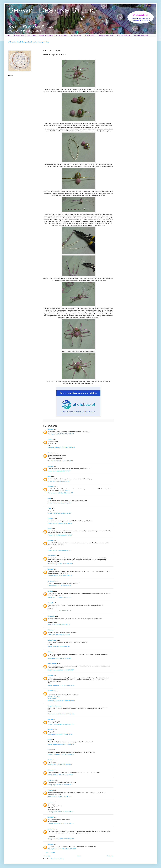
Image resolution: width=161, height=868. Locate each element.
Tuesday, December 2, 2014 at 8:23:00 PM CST (61, 754)
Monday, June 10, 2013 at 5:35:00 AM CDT (60, 597)
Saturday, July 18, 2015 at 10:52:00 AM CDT (60, 765)
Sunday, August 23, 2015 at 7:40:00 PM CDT (60, 785)
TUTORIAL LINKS (90, 35)
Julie (49, 498)
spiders (50, 644)
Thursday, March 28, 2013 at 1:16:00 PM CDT (60, 461)
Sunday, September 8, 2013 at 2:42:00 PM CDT (61, 670)
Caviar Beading (52, 698)
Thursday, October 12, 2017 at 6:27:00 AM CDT (61, 824)
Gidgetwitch (51, 616)
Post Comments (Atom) (57, 859)
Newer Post (47, 856)
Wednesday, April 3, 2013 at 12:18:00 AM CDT (60, 493)
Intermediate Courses (46, 35)
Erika (49, 740)
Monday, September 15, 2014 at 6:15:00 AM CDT (61, 744)
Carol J (50, 529)
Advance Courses (62, 35)
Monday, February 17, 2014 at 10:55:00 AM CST (61, 724)
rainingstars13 (52, 556)
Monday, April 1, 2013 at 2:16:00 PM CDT (59, 471)
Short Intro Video (19, 35)
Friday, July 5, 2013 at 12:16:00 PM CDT (59, 635)
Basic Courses (32, 35)
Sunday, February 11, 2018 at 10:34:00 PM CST (61, 839)
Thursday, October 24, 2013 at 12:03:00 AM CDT (61, 714)
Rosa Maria (51, 730)
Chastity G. (51, 519)
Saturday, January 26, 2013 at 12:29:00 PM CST (61, 434)
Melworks (51, 829)
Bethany (67, 491)
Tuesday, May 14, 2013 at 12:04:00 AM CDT (60, 523)
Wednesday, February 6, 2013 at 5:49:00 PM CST (61, 447)
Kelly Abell (51, 780)
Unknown (51, 429)
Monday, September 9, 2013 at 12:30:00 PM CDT (61, 685)
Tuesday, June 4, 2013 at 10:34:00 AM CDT (60, 586)
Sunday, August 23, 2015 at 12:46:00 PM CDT (60, 775)
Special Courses (76, 35)
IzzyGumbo (51, 581)
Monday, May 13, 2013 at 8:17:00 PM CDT (59, 513)
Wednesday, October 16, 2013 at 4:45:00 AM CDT (61, 701)
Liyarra (50, 750)
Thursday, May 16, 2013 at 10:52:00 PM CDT (60, 576)
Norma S (50, 591)
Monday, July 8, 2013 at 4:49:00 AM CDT (59, 646)
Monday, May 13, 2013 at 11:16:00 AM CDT (60, 503)
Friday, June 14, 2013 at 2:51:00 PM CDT (59, 625)
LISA (49, 509)
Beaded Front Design (54, 696)
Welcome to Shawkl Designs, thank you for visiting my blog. (29, 42)
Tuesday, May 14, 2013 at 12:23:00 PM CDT (60, 535)
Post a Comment (50, 852)
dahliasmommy (52, 664)
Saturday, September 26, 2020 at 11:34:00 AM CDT (62, 849)
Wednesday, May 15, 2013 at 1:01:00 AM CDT (60, 564)
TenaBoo (50, 790)
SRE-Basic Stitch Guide (106, 35)
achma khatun (52, 640)
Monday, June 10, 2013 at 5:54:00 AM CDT (60, 611)
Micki (49, 477)
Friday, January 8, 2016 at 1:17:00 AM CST (60, 797)
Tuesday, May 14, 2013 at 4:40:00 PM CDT (60, 550)
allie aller (50, 720)
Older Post (110, 856)
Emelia (50, 439)
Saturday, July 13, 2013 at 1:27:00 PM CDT (60, 658)
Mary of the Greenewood (55, 706)
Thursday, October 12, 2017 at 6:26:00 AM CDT (61, 812)
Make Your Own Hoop (123, 35)
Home (8, 35)
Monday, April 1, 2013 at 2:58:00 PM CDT (59, 481)
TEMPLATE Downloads (141, 35)
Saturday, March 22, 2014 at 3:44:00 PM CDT (60, 734)
